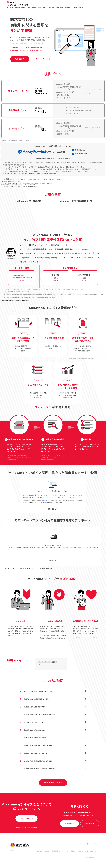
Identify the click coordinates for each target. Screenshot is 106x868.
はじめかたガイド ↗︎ (24, 50)
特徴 (29, 8)
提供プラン (10, 8)
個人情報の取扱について (44, 851)
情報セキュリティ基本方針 (69, 851)
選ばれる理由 (41, 8)
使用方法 (34, 8)
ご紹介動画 (17, 8)
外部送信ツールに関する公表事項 (87, 851)
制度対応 (24, 8)
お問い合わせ (60, 8)
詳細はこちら (53, 509)
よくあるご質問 (50, 8)
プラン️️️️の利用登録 (30, 48)
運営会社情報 (56, 851)
